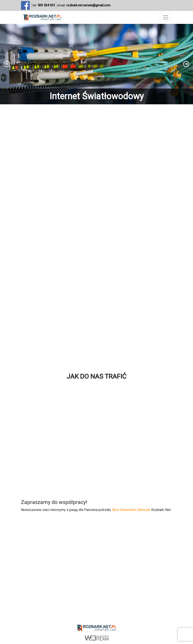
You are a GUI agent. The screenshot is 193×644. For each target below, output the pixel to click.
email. (84, 5)
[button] (96, 64)
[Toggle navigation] (166, 17)
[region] (96, 64)
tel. (44, 5)
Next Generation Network (131, 510)
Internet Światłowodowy (97, 96)
